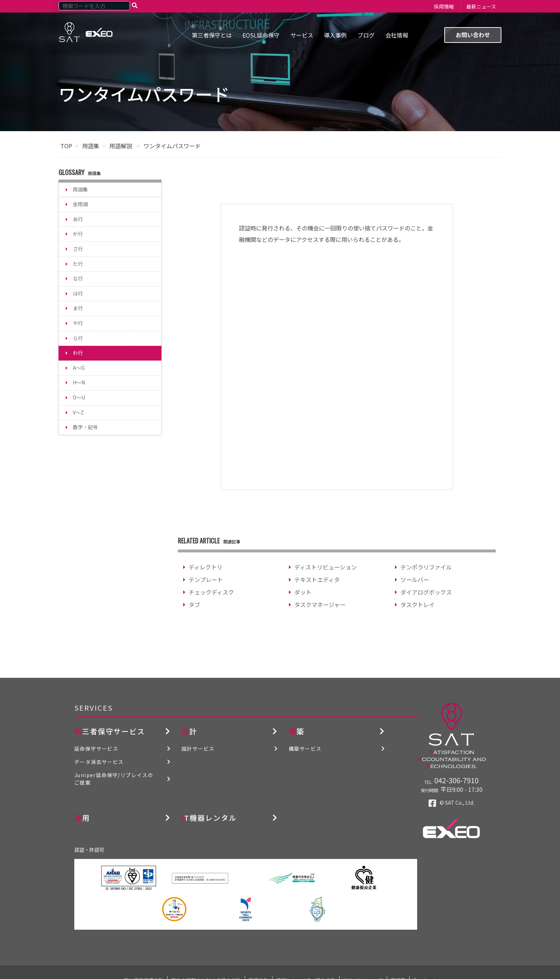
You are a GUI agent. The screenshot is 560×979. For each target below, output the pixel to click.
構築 (296, 731)
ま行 (78, 308)
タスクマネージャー (320, 605)
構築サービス (305, 749)
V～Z (78, 412)
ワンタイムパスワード (172, 146)
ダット (303, 592)
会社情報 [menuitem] (397, 35)
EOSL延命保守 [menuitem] (261, 35)
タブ (194, 605)
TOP (66, 146)
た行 (78, 264)
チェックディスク (211, 592)
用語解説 (121, 146)
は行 (78, 293)
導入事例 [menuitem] (335, 35)
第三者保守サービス (110, 731)
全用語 (80, 204)
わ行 (78, 353)
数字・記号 (85, 427)
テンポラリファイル (426, 567)
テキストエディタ (317, 580)
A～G (79, 368)
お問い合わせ (473, 35)
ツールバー (415, 580)
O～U (79, 397)
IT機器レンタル (209, 818)
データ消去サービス (99, 762)
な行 (78, 278)
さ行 (78, 249)
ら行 (78, 338)
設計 (189, 731)
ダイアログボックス (426, 592)
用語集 (91, 146)
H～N (79, 382)
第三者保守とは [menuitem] (212, 35)
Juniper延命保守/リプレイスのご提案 (114, 779)
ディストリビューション (326, 567)
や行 (78, 323)
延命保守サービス (96, 749)
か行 (78, 234)
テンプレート (206, 580)
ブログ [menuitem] (366, 35)
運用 (82, 818)
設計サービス (198, 749)
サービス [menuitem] (302, 35)
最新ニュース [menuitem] (481, 6)
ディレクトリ (206, 567)
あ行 (78, 219)
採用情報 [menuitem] (444, 6)
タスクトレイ (417, 605)
